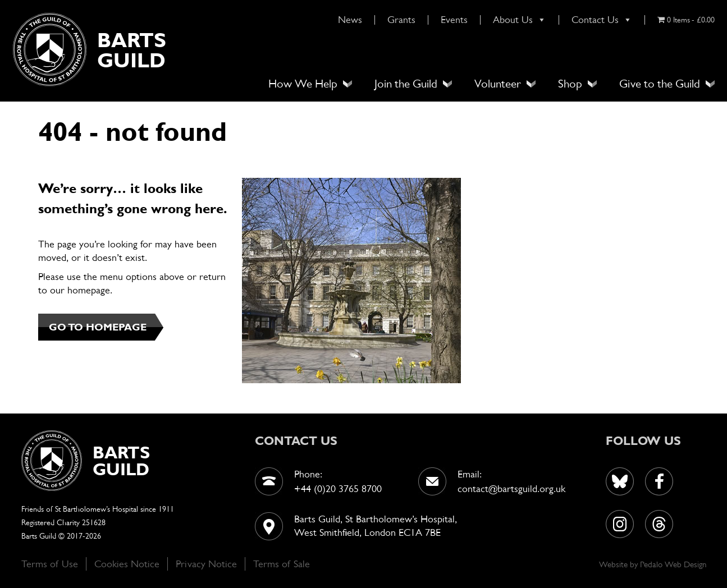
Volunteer (498, 84)
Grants (401, 20)
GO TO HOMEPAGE (98, 327)
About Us (520, 20)
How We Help (303, 84)
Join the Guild (406, 84)
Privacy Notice (206, 564)
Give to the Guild (660, 84)
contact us (296, 440)
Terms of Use (50, 564)
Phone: (308, 474)
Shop (570, 84)
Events (454, 20)
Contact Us (602, 20)
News (350, 20)
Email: (470, 474)
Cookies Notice (127, 564)
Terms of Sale (282, 564)
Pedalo (652, 564)
